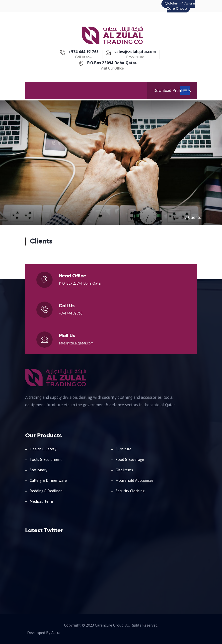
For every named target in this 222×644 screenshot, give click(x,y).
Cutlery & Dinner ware (48, 480)
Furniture (123, 449)
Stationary (38, 470)
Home (178, 217)
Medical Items (42, 501)
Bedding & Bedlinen (46, 491)
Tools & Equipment (46, 459)
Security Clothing (130, 491)
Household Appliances (135, 480)
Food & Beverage (130, 459)
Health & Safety (43, 449)
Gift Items (124, 470)
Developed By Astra (44, 633)
